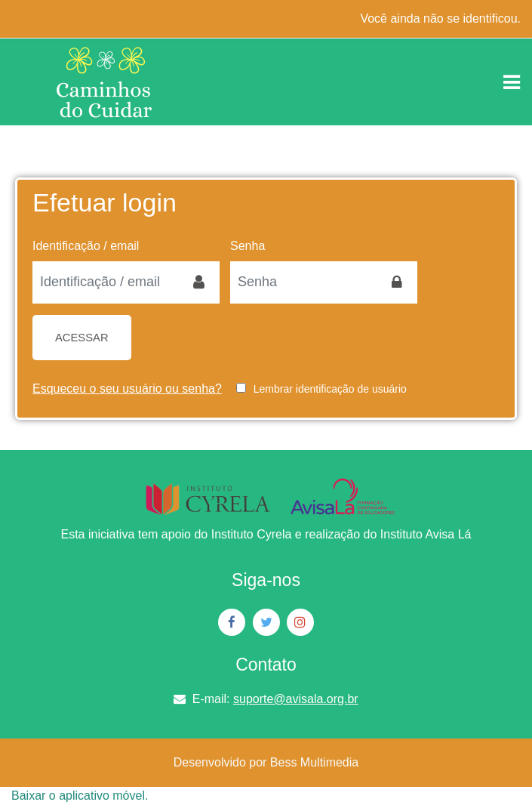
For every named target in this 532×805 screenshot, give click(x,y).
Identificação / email (86, 246)
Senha (248, 246)
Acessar (82, 338)
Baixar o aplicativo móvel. (80, 796)
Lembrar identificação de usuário (330, 389)
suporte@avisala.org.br (296, 699)
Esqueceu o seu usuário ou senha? (127, 389)
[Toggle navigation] (512, 82)
